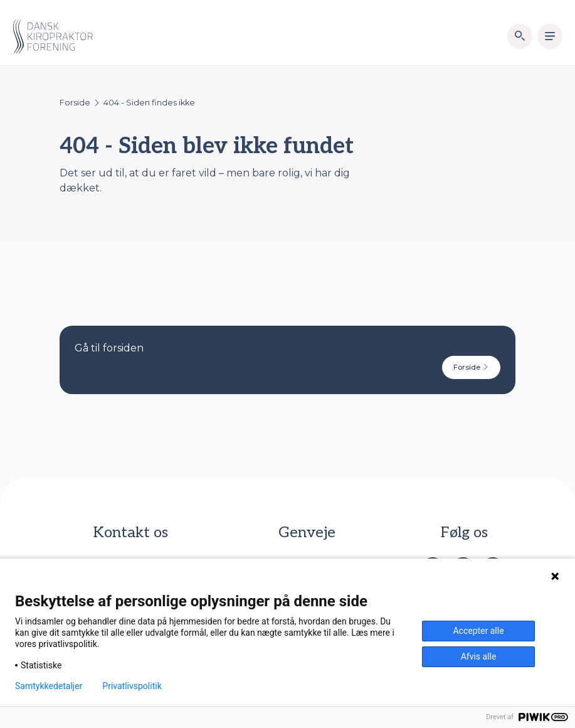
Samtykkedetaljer (49, 686)
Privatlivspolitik (132, 686)
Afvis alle (479, 656)
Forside (75, 103)
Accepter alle (478, 631)
